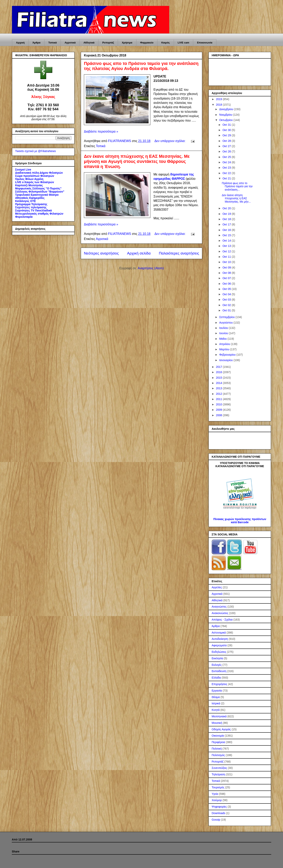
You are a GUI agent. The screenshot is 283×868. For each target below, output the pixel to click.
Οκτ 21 (227, 178)
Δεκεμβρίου (226, 109)
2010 (219, 404)
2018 (219, 105)
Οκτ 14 (227, 241)
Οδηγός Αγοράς (221, 729)
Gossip (216, 820)
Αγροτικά (70, 43)
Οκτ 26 (227, 151)
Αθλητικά (89, 43)
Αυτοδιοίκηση (220, 639)
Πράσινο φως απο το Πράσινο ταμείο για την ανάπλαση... (237, 186)
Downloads (218, 813)
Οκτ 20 (227, 208)
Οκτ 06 (227, 284)
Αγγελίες (217, 587)
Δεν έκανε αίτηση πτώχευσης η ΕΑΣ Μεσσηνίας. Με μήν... (236, 198)
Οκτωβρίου (226, 120)
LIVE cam (183, 43)
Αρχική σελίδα (139, 253)
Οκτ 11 (227, 257)
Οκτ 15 (227, 235)
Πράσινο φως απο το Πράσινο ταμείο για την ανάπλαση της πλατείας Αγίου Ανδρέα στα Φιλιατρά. (141, 66)
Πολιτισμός (218, 755)
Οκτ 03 (227, 300)
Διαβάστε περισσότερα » (101, 131)
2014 (219, 383)
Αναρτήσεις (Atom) (151, 268)
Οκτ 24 (227, 162)
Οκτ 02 (227, 305)
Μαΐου (223, 339)
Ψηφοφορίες (219, 807)
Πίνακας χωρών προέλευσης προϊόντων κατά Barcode (240, 521)
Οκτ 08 (227, 273)
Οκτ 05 (227, 289)
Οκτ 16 (227, 230)
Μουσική (217, 723)
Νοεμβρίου (226, 115)
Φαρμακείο (147, 43)
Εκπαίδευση (219, 671)
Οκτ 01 (227, 310)
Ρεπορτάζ (108, 43)
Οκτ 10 (227, 262)
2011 (219, 399)
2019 (219, 99)
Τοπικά (53, 43)
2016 (219, 372)
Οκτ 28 (227, 141)
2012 (219, 394)
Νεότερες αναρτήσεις (101, 253)
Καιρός (166, 43)
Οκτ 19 (227, 214)
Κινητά (216, 710)
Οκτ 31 (227, 125)
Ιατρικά (216, 703)
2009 (219, 410)
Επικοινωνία (205, 43)
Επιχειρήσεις (219, 684)
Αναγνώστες (219, 607)
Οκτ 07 (227, 278)
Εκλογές (217, 665)
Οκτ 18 (227, 219)
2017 (219, 367)
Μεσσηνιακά (219, 716)
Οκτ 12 (227, 251)
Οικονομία (218, 736)
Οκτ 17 (227, 224)
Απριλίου (225, 344)
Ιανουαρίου (226, 360)
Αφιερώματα (219, 645)
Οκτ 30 (227, 130)
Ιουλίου (224, 328)
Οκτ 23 (227, 168)
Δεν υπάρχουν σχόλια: (170, 141)
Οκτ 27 (227, 146)
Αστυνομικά (219, 633)
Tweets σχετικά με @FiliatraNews (35, 151)
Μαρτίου (225, 349)
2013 (219, 388)
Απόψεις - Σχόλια (222, 620)
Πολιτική (217, 749)
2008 (219, 415)
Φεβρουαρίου (228, 355)
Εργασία (217, 691)
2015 (219, 378)
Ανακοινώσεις (220, 613)
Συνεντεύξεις (219, 768)
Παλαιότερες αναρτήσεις (179, 253)
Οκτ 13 (227, 246)
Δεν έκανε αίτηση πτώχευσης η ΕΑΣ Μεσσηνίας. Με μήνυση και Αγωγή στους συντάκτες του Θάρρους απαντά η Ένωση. (137, 161)
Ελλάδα (216, 678)
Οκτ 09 (227, 268)
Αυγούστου (226, 323)
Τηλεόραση (218, 774)
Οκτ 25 (227, 157)
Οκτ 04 (227, 294)
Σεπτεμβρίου (227, 317)
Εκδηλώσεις (219, 652)
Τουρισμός (218, 787)
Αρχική (20, 43)
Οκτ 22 (227, 173)
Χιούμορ (217, 800)
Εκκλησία (217, 658)
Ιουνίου (224, 333)
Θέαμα (216, 697)
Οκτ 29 (227, 135)
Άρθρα (36, 43)
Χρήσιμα (127, 43)
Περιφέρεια (218, 742)
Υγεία (215, 794)
